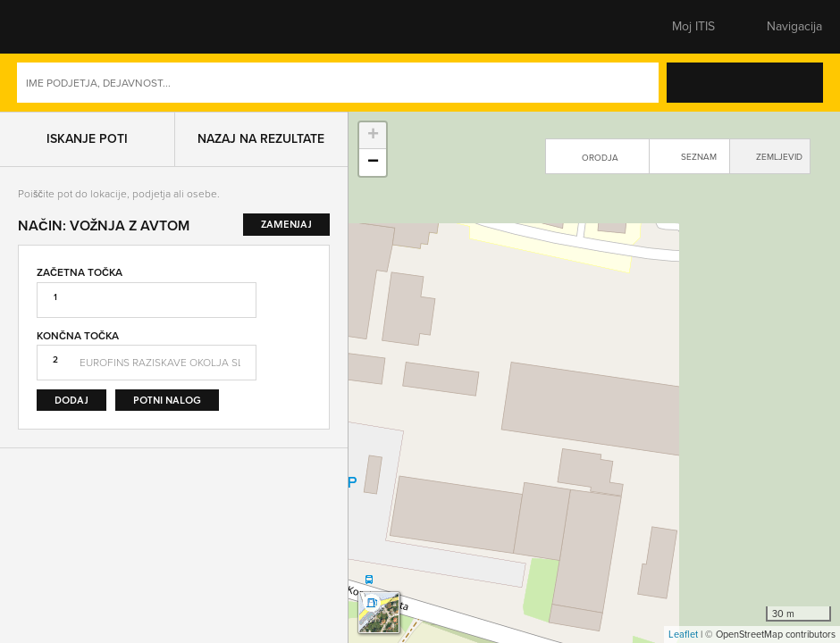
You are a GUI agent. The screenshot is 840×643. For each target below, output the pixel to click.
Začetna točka (80, 272)
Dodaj (71, 400)
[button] (49, 27)
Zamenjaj (298, 338)
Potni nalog (167, 400)
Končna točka (78, 336)
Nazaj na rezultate (261, 139)
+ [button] (373, 136)
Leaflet (683, 634)
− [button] (373, 163)
